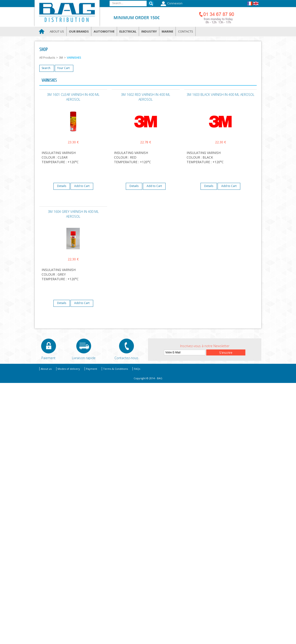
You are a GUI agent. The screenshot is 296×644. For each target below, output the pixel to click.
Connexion (171, 4)
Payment (92, 369)
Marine (167, 31)
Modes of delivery (69, 369)
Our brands (79, 31)
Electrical (128, 31)
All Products (47, 58)
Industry (149, 31)
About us (57, 31)
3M (61, 58)
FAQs (137, 369)
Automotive (104, 31)
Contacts (186, 31)
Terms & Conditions (116, 369)
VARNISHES (74, 58)
